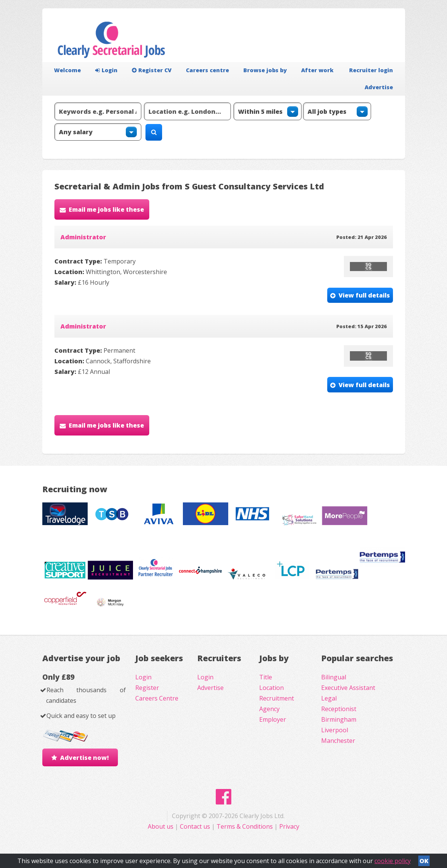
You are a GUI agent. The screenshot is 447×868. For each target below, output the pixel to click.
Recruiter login (371, 70)
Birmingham (339, 719)
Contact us (196, 826)
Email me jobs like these (106, 209)
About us (161, 826)
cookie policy (393, 861)
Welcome (67, 70)
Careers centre (207, 70)
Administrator (83, 237)
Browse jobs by (265, 70)
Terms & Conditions (245, 826)
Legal (329, 698)
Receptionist (339, 709)
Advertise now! (84, 758)
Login (106, 70)
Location (271, 688)
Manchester (338, 741)
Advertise (379, 87)
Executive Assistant (348, 688)
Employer (273, 719)
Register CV (152, 70)
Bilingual (334, 677)
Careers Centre (157, 698)
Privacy (289, 826)
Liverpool (335, 730)
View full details (364, 295)
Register (147, 688)
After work (317, 70)
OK (424, 861)
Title (266, 677)
